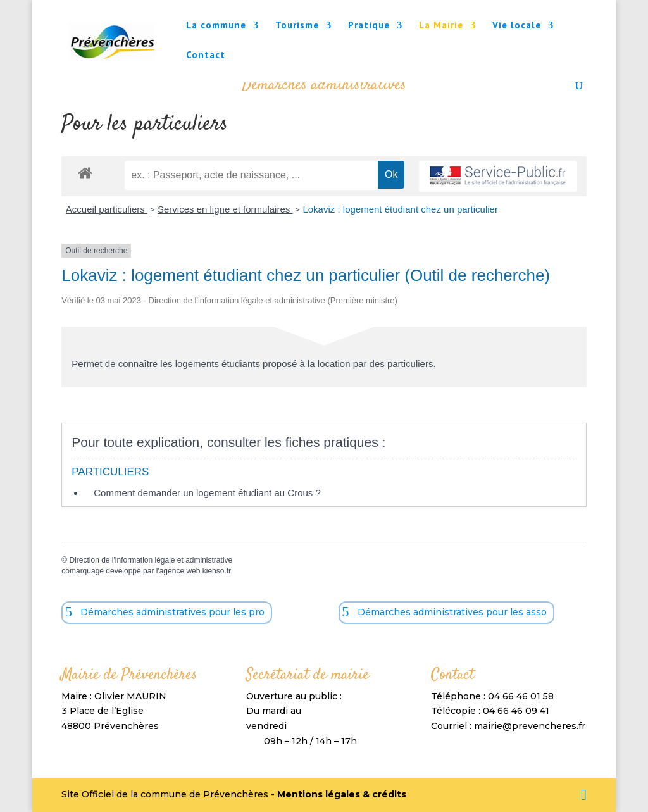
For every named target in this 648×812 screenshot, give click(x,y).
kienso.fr (217, 571)
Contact (206, 56)
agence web (180, 571)
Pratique (369, 26)
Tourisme (297, 26)
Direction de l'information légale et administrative (151, 560)
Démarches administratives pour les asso (452, 612)
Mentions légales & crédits (342, 794)
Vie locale (517, 26)
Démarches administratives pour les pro (172, 612)
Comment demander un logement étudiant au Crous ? (207, 493)
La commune (216, 26)
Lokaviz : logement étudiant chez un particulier (400, 209)
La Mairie (441, 26)
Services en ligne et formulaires (225, 209)
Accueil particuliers (107, 209)
